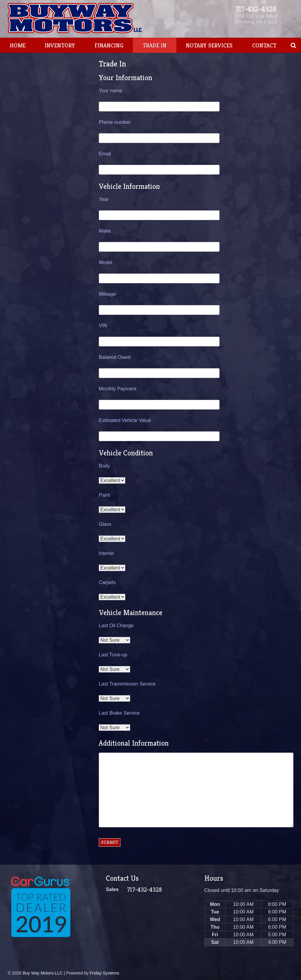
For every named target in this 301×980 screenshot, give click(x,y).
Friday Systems (104, 973)
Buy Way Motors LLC (43, 973)
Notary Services (209, 45)
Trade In (155, 45)
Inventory (60, 45)
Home (18, 45)
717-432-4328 (256, 9)
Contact (264, 45)
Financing (109, 45)
